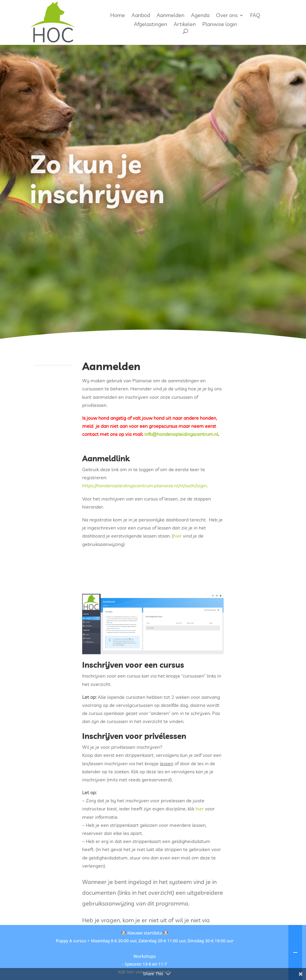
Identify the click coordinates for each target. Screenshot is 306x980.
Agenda (200, 16)
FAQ (255, 16)
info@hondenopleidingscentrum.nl (181, 434)
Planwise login (220, 25)
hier (178, 536)
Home (118, 16)
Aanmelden (170, 16)
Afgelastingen (150, 25)
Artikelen (185, 25)
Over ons (227, 16)
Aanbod (141, 16)
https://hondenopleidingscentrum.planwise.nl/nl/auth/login (144, 486)
